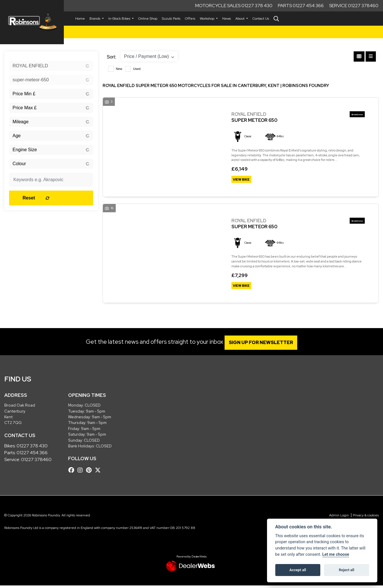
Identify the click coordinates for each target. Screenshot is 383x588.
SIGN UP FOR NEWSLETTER (264, 345)
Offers (190, 19)
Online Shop (148, 19)
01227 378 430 (32, 448)
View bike (243, 180)
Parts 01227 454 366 (301, 6)
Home (80, 19)
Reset (65, 198)
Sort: (112, 57)
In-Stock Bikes (120, 19)
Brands (95, 19)
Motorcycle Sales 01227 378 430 (234, 6)
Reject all (347, 570)
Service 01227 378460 (354, 6)
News (227, 19)
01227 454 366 (32, 455)
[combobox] (51, 66)
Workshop (207, 19)
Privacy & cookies (366, 518)
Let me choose (336, 554)
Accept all (298, 570)
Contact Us (261, 19)
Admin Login (339, 518)
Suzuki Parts (171, 19)
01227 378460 (36, 462)
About (240, 19)
